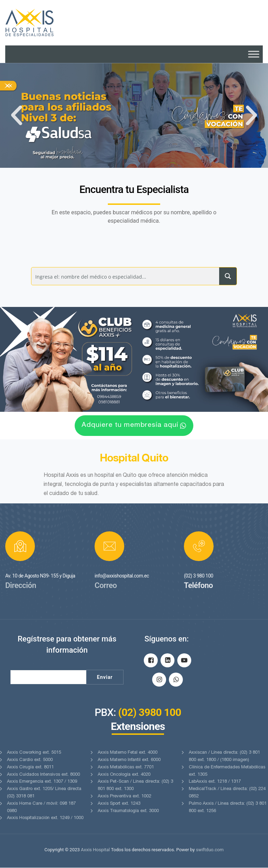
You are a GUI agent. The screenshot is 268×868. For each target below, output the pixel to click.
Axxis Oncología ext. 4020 (124, 775)
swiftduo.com (210, 850)
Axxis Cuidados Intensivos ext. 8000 (43, 775)
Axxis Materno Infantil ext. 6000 (129, 761)
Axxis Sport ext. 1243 (119, 804)
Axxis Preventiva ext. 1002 (124, 797)
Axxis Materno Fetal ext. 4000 (128, 753)
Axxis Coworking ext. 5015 (34, 753)
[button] (17, 115)
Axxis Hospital (95, 850)
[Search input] (126, 276)
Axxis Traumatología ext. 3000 (128, 811)
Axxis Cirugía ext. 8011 (30, 767)
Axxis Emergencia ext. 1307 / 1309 (42, 782)
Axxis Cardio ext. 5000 (30, 761)
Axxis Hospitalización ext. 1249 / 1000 (45, 819)
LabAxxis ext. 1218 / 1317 (215, 782)
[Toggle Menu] (254, 54)
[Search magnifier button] (228, 276)
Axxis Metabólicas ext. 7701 (126, 767)
